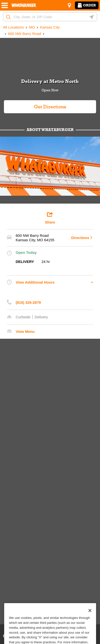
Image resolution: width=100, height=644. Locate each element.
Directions (80, 238)
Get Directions (35, 105)
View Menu (25, 331)
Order (87, 5)
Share (50, 218)
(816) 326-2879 (28, 302)
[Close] (90, 617)
